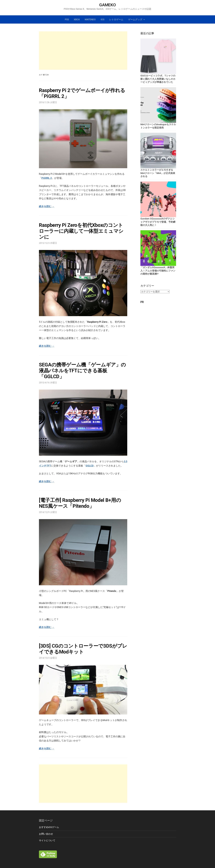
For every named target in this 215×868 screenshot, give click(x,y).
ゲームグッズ (135, 19)
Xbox (77, 19)
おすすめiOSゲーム (49, 827)
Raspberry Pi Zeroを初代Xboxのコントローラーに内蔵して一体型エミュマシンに (81, 231)
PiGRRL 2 (47, 178)
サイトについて (47, 840)
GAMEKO (107, 5)
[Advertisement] (83, 51)
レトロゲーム (116, 19)
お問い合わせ (46, 834)
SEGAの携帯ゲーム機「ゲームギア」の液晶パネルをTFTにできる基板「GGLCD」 (82, 371)
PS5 (67, 19)
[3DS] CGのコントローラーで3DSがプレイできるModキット (83, 649)
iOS (102, 19)
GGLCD (90, 466)
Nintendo (90, 19)
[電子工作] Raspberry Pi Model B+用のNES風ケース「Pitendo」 (80, 503)
